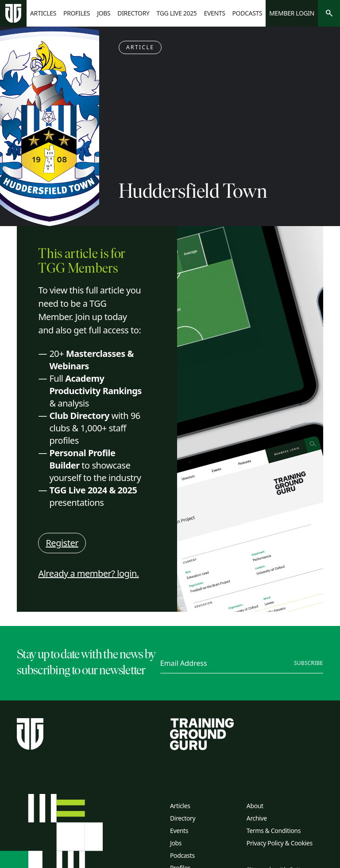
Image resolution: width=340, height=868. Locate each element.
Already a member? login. (88, 573)
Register (62, 543)
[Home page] (13, 14)
